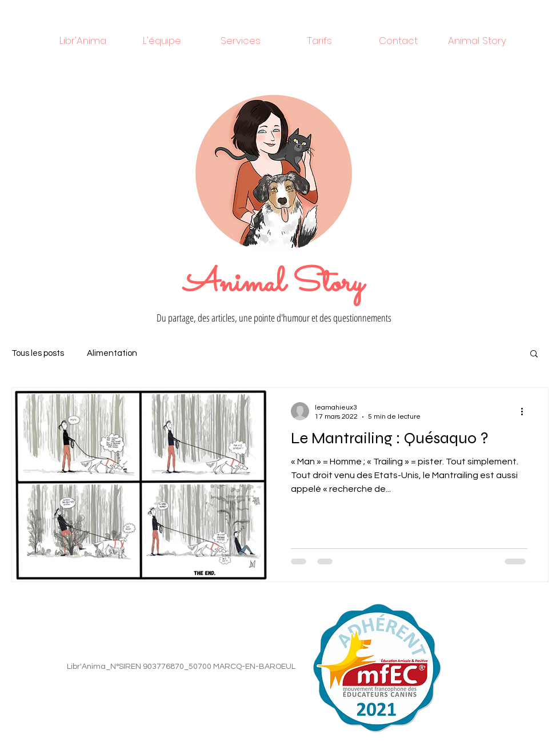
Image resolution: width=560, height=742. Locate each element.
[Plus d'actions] (526, 411)
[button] (534, 354)
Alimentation (112, 353)
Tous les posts (38, 353)
